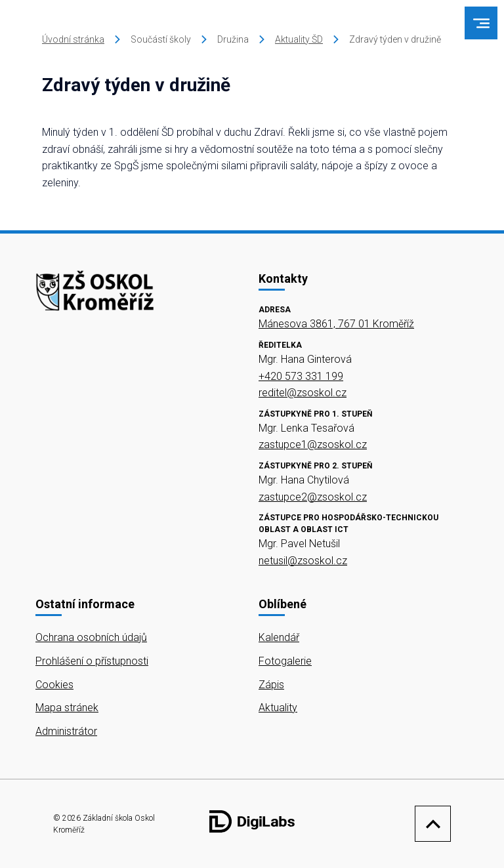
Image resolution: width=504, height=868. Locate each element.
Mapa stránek (67, 708)
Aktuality (278, 708)
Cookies (54, 685)
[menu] (481, 23)
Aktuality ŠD (299, 39)
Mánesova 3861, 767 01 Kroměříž (336, 324)
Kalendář (279, 637)
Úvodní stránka (73, 39)
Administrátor (66, 731)
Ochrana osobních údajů (91, 637)
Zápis (271, 685)
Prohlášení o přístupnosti (92, 661)
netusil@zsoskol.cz (303, 561)
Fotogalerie (285, 661)
